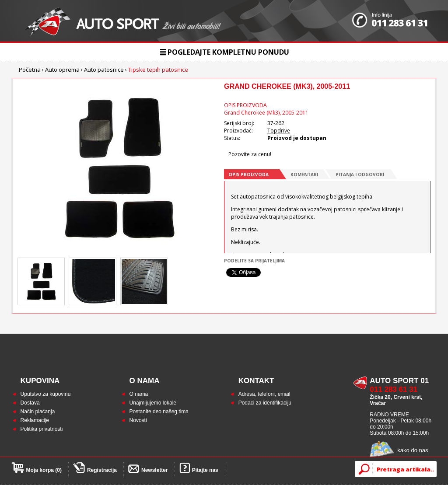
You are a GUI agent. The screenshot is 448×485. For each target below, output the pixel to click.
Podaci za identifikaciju (265, 403)
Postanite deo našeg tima (159, 412)
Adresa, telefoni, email (264, 394)
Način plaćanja (38, 412)
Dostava (30, 403)
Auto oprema (62, 70)
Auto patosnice (104, 70)
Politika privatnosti (42, 429)
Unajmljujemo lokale (153, 403)
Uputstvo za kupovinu (46, 394)
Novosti (138, 420)
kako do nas (413, 450)
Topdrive (279, 131)
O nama (139, 394)
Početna (30, 70)
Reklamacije (35, 420)
